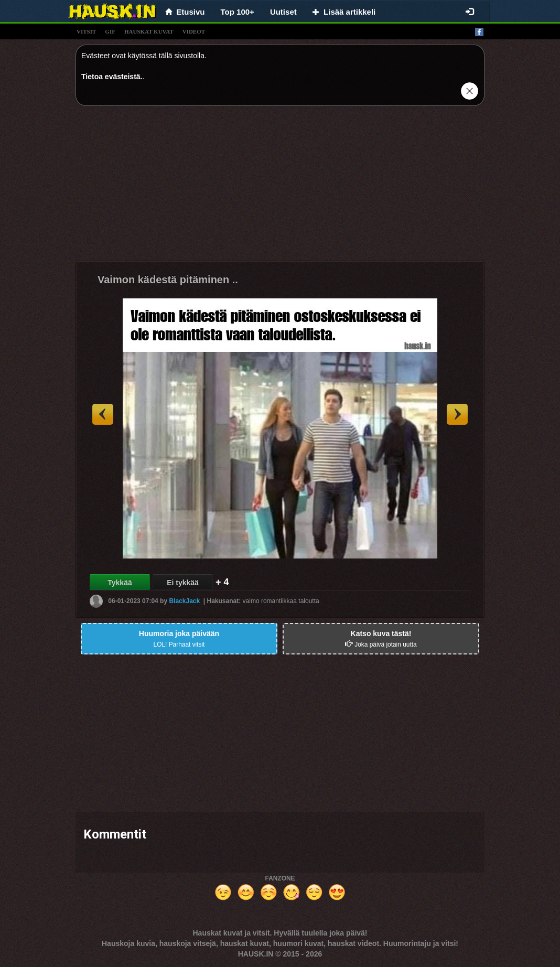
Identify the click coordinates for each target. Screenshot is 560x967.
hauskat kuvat (149, 31)
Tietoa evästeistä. (112, 77)
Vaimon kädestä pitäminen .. (168, 280)
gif (110, 31)
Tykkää (120, 583)
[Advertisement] (280, 187)
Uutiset (283, 12)
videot (194, 31)
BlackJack (184, 601)
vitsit (86, 31)
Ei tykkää (183, 583)
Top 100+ (238, 12)
